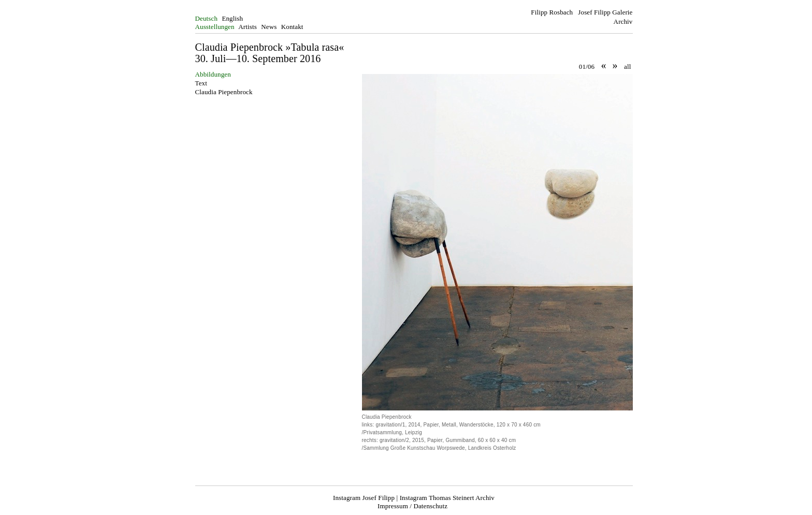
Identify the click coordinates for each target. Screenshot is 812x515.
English (232, 18)
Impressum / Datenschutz (412, 506)
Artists (248, 27)
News (269, 27)
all (627, 67)
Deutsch (207, 18)
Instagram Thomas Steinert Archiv (447, 498)
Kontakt (292, 27)
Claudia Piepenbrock (224, 92)
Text (201, 83)
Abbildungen (213, 74)
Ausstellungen (215, 27)
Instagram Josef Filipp (364, 498)
